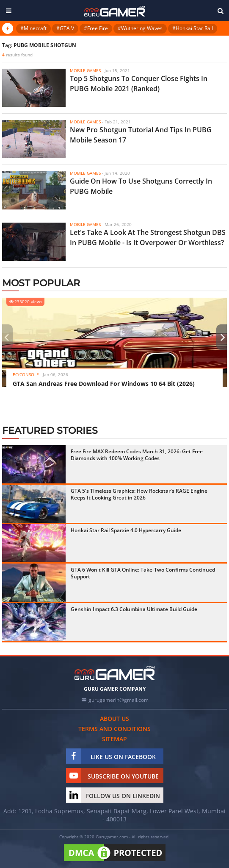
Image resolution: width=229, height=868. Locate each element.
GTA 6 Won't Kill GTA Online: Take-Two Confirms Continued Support (143, 573)
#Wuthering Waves (140, 28)
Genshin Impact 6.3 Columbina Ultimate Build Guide (134, 609)
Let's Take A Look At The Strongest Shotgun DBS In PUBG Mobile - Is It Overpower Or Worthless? (148, 237)
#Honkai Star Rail (193, 28)
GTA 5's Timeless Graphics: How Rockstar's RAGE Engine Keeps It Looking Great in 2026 (139, 494)
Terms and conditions (114, 729)
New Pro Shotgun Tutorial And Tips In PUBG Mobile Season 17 (141, 135)
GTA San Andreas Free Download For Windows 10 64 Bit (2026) (104, 384)
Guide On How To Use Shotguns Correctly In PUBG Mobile (141, 186)
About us (114, 719)
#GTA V (65, 28)
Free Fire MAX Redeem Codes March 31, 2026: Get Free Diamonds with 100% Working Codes (137, 455)
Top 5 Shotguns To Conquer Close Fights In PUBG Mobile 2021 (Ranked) (139, 84)
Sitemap (114, 739)
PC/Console (26, 374)
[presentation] (6, 337)
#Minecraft (33, 28)
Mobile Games (85, 70)
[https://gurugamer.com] (115, 673)
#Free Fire (96, 28)
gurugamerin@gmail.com (119, 700)
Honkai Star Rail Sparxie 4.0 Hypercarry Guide (126, 530)
